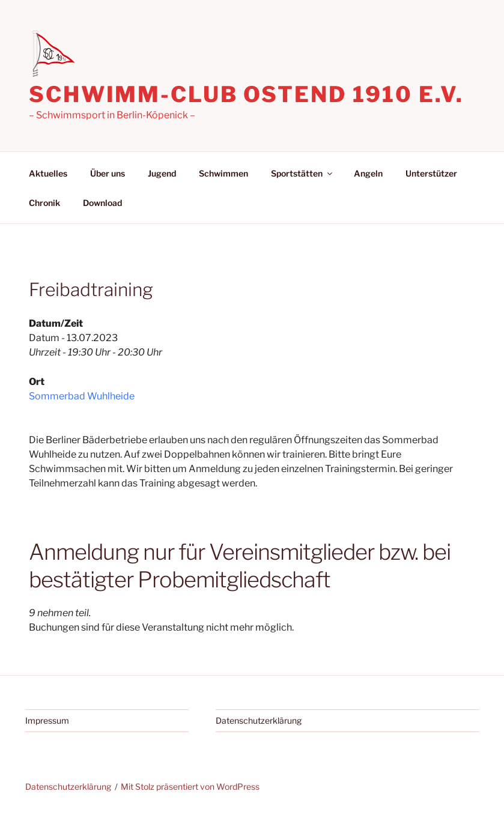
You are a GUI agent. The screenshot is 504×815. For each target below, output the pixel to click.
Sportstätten (302, 173)
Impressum (47, 720)
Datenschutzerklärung (259, 720)
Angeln (368, 173)
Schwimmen (223, 173)
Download (102, 203)
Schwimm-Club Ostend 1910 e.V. (246, 94)
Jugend (162, 173)
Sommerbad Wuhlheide (82, 396)
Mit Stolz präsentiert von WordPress (190, 786)
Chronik (44, 203)
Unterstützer (431, 173)
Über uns (108, 173)
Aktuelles (48, 173)
